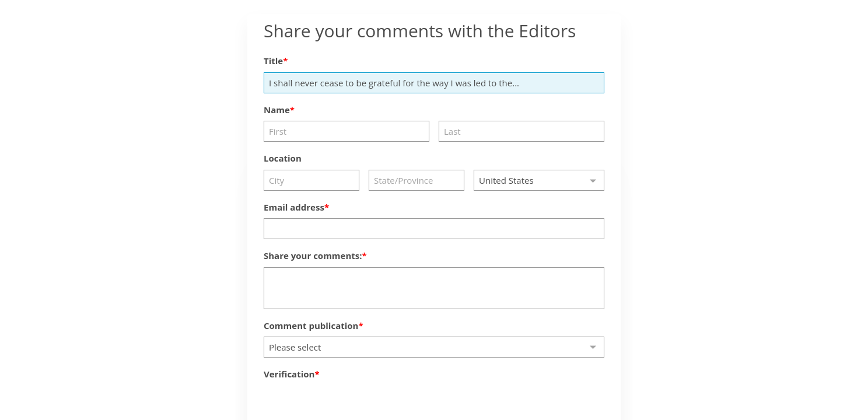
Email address (294, 207)
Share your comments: (313, 256)
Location (283, 158)
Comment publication (311, 325)
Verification (289, 374)
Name (277, 110)
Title (273, 61)
